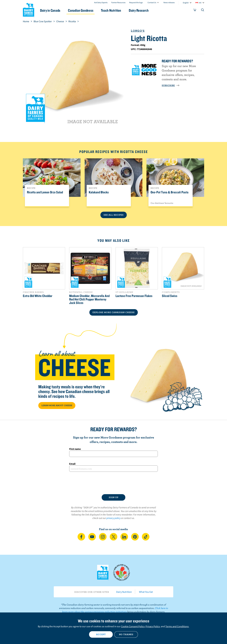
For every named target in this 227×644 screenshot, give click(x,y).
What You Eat (146, 592)
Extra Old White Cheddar (38, 296)
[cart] (195, 11)
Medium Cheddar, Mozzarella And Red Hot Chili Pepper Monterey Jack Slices (89, 299)
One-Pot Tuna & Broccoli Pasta (169, 192)
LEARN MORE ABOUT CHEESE (57, 405)
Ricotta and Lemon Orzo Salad (45, 192)
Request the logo (136, 2)
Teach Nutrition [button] (115, 10)
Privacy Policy (153, 626)
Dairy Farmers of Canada (29, 10)
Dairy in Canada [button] (53, 10)
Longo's (138, 31)
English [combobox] (186, 3)
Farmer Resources (118, 2)
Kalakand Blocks (99, 192)
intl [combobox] (200, 3)
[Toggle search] (203, 11)
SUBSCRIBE (171, 85)
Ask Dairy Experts (101, 2)
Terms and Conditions (177, 626)
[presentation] (113, 483)
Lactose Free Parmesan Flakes (134, 296)
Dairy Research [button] (143, 10)
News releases (169, 2)
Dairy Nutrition (124, 592)
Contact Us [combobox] (152, 2)
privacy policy (113, 518)
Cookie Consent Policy (133, 626)
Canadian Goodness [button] (84, 10)
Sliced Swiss (170, 296)
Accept (101, 634)
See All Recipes (114, 215)
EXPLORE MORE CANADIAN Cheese (114, 312)
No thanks (126, 634)
